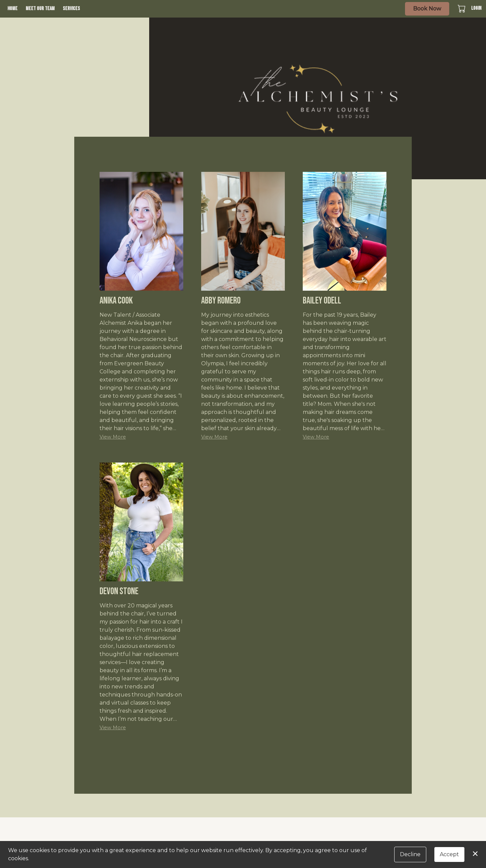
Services (71, 9)
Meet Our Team (40, 9)
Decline (410, 854)
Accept (449, 854)
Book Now (427, 9)
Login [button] (476, 8)
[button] (462, 8)
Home (12, 9)
